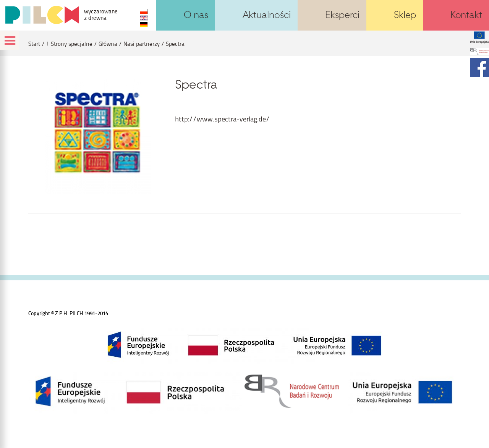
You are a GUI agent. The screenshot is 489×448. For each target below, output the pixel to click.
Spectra (175, 44)
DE (144, 24)
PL (144, 11)
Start (34, 44)
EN (144, 18)
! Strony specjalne (69, 44)
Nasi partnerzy (142, 44)
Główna (108, 44)
